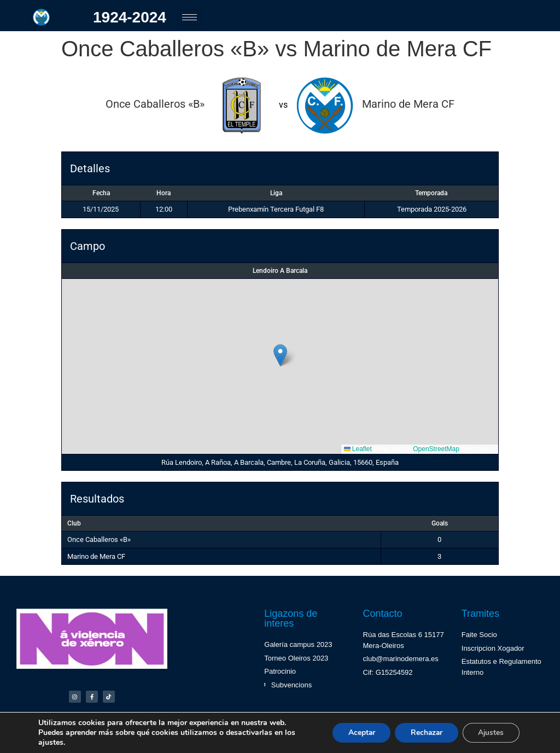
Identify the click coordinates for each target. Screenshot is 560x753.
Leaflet (358, 449)
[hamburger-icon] (189, 17)
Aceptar (356, 732)
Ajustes (490, 732)
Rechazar (423, 732)
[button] (280, 355)
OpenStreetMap (436, 449)
